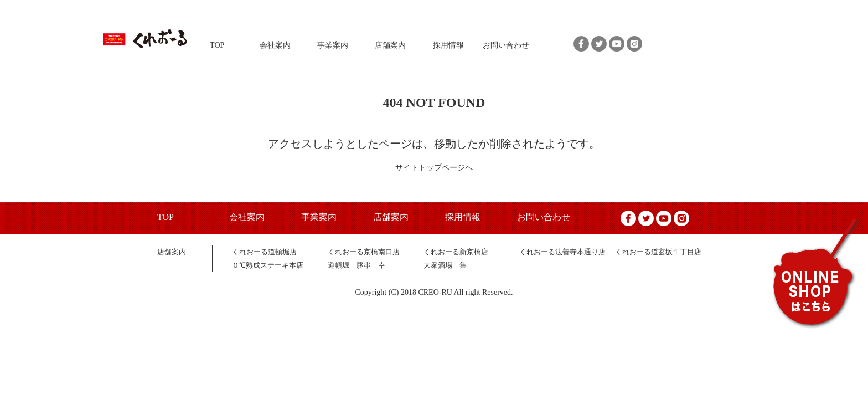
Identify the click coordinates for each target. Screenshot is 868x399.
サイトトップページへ (434, 168)
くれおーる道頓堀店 (264, 252)
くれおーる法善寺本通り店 (562, 252)
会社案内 (275, 45)
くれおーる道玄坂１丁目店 (658, 252)
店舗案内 (390, 45)
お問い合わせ (506, 45)
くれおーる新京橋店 (456, 252)
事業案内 (333, 45)
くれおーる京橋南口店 (364, 252)
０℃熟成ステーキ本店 (268, 265)
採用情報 (448, 45)
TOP (217, 45)
